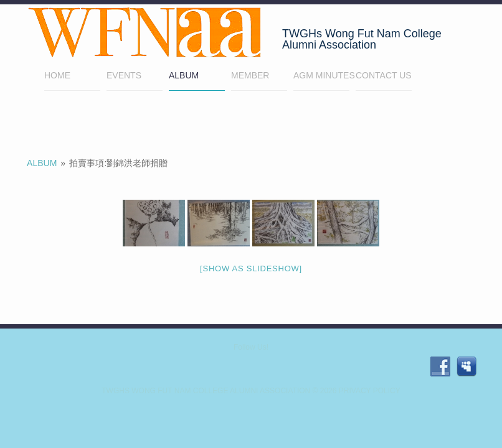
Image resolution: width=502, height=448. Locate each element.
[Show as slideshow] (251, 268)
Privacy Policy (370, 391)
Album (184, 75)
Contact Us (384, 75)
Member (259, 77)
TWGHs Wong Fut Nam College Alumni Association (206, 391)
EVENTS (124, 75)
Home (72, 77)
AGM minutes (321, 75)
